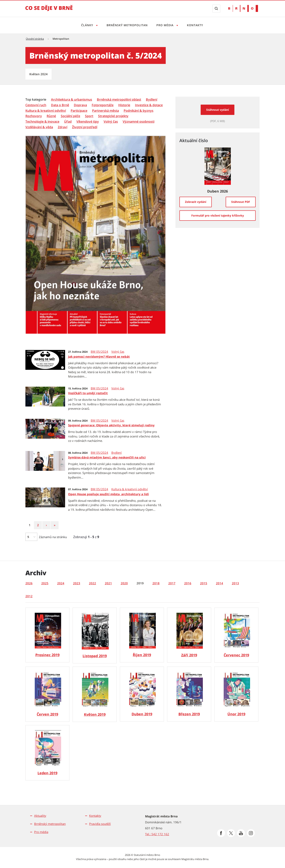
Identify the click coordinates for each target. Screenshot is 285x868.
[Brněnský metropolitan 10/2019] (142, 635)
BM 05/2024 (99, 352)
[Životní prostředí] (85, 127)
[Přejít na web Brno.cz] (243, 8)
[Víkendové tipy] (88, 122)
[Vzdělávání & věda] (39, 127)
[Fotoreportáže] (103, 105)
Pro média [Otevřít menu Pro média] (166, 25)
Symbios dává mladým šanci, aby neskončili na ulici (107, 457)
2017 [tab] (172, 583)
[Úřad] (68, 122)
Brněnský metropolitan (127, 25)
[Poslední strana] (55, 525)
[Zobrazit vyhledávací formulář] (216, 9)
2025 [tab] (45, 583)
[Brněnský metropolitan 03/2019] (189, 694)
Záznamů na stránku (53, 537)
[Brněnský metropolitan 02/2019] (236, 694)
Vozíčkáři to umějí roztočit (88, 393)
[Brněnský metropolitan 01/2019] (47, 753)
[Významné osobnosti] (139, 122)
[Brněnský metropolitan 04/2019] (142, 694)
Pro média (41, 832)
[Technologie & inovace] (42, 122)
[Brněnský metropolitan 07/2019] (236, 635)
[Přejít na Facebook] (221, 833)
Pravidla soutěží (100, 824)
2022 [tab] (92, 583)
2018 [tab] (156, 583)
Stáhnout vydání (218, 110)
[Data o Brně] (60, 105)
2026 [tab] (29, 583)
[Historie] (124, 105)
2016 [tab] (188, 583)
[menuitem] (36, 99)
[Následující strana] (46, 525)
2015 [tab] (204, 583)
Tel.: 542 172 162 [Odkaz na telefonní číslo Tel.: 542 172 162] (157, 834)
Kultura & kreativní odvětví (130, 489)
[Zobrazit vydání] (196, 202)
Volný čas (118, 352)
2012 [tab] (29, 596)
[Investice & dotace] (149, 105)
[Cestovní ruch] (36, 105)
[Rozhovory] (34, 116)
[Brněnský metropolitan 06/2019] (47, 694)
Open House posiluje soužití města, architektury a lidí (108, 494)
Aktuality (40, 816)
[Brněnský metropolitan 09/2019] (189, 635)
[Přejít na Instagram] (251, 833)
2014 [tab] (220, 583)
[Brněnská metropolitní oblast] (119, 100)
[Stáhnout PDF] (241, 202)
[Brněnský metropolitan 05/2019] (95, 694)
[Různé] (51, 116)
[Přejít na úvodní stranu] (49, 11)
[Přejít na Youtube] (241, 833)
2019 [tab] (140, 583)
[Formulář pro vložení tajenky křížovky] (218, 216)
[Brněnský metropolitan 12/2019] (47, 635)
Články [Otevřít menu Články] (86, 25)
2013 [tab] (235, 583)
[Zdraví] (63, 127)
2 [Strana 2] (39, 525)
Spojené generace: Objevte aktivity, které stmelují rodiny (111, 425)
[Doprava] (80, 105)
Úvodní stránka (35, 39)
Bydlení (117, 453)
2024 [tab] (61, 583)
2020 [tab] (124, 583)
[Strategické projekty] (113, 116)
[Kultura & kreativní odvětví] (46, 111)
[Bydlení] (152, 100)
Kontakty (196, 25)
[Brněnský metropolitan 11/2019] (95, 635)
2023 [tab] (77, 583)
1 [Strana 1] (31, 525)
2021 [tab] (108, 583)
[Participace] (79, 111)
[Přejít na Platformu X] (231, 833)
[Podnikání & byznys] (139, 111)
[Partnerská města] (105, 111)
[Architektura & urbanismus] (72, 100)
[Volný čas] (111, 122)
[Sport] (89, 116)
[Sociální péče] (70, 116)
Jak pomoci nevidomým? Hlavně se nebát (99, 356)
